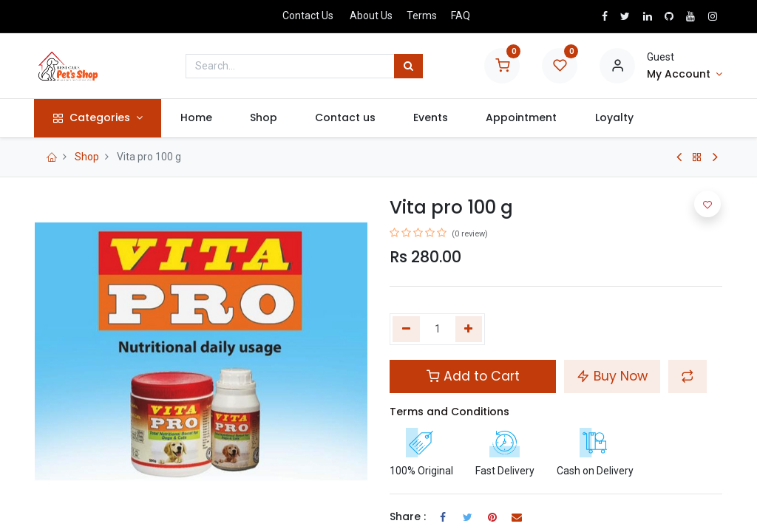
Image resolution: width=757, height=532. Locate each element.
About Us (371, 16)
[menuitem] (197, 118)
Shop (87, 157)
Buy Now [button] (612, 376)
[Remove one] (406, 330)
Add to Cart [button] (473, 376)
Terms (422, 16)
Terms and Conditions (449, 412)
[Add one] (469, 330)
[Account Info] (685, 75)
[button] (688, 376)
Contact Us (308, 16)
